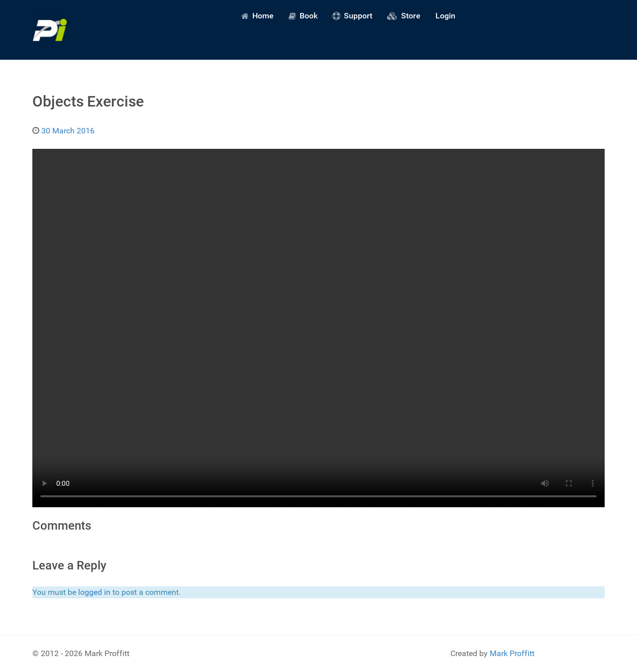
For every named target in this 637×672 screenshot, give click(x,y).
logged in (94, 592)
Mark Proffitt (512, 653)
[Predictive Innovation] (50, 30)
